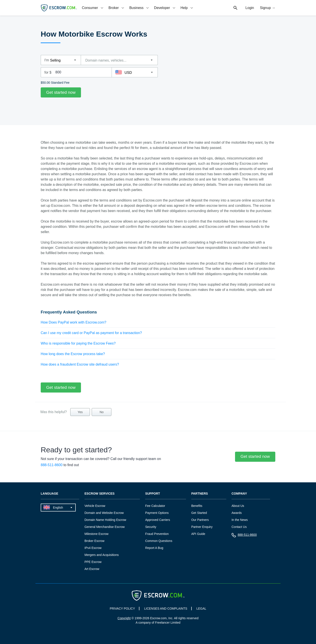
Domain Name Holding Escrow (105, 520)
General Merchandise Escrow (105, 527)
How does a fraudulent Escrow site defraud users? (80, 364)
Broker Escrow (94, 541)
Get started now (61, 92)
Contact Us (239, 527)
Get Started (199, 513)
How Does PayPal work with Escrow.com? (74, 322)
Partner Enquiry (202, 527)
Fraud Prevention (157, 534)
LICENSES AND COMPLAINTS (166, 609)
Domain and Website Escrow (104, 513)
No (102, 412)
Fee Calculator (155, 506)
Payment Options (157, 513)
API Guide (198, 534)
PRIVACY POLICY (122, 609)
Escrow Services (99, 494)
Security (151, 527)
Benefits (197, 506)
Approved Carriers (158, 520)
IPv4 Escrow (93, 548)
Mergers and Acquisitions (102, 555)
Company (239, 494)
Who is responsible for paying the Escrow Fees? (78, 343)
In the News (240, 520)
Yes (80, 412)
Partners (200, 494)
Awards (237, 513)
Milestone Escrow (97, 534)
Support (153, 494)
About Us (238, 506)
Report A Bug (154, 548)
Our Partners (200, 520)
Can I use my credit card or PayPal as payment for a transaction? (91, 333)
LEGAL (201, 609)
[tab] (93, 8)
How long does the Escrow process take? (73, 354)
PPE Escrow (93, 562)
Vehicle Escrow (95, 506)
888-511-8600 (52, 465)
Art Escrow (92, 569)
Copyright (124, 618)
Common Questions (159, 541)
